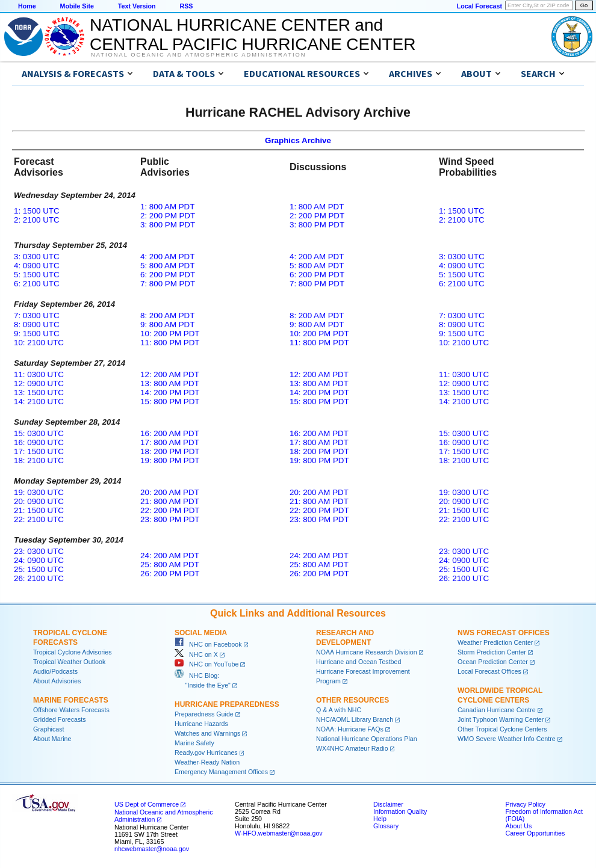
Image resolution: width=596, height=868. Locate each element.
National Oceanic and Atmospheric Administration (198, 55)
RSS (186, 6)
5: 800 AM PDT (167, 266)
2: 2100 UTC (37, 220)
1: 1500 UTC (37, 211)
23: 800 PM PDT (170, 519)
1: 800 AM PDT (167, 207)
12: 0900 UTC (39, 383)
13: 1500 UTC (39, 392)
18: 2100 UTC (39, 460)
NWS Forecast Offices (504, 633)
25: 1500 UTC (39, 569)
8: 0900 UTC (37, 325)
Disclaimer (388, 804)
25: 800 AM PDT (170, 565)
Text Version (137, 6)
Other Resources (352, 700)
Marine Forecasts (71, 700)
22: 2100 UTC (39, 519)
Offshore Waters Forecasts (71, 710)
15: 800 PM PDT (170, 402)
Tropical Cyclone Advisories (73, 652)
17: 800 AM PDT (170, 442)
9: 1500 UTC (37, 334)
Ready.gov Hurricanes (206, 753)
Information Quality (400, 811)
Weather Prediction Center (495, 642)
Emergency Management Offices (221, 772)
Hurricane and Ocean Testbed (359, 662)
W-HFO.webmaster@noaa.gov (279, 833)
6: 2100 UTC (37, 284)
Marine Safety (194, 743)
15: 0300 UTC (39, 433)
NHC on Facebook (208, 644)
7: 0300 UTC (37, 315)
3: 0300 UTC (37, 257)
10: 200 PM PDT (170, 334)
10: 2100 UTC (39, 343)
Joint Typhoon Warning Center (501, 719)
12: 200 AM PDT (170, 374)
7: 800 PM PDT (168, 284)
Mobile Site (77, 6)
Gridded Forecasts (60, 719)
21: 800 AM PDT (170, 501)
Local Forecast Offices (489, 671)
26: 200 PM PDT (170, 574)
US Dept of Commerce (147, 804)
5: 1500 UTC (37, 275)
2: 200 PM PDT (168, 216)
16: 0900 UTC (39, 442)
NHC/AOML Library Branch (355, 719)
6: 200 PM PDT (168, 275)
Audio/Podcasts (55, 671)
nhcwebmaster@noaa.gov (152, 849)
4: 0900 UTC (37, 266)
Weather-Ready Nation (207, 762)
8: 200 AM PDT (167, 315)
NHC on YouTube (206, 664)
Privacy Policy (525, 804)
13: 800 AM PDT (170, 383)
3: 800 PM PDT (168, 225)
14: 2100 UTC (39, 402)
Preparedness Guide (204, 714)
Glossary (386, 826)
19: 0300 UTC (39, 492)
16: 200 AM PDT (170, 433)
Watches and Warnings (207, 733)
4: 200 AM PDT (167, 257)
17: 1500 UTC (39, 451)
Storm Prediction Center (492, 652)
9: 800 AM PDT (167, 325)
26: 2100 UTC (39, 578)
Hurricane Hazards (201, 724)
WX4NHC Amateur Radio (352, 748)
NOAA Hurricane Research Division (367, 652)
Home (27, 6)
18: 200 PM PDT (170, 451)
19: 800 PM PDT (170, 460)
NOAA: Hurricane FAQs (350, 729)
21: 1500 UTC (39, 510)
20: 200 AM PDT (170, 492)
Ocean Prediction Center (493, 662)
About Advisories (57, 681)
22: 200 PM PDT (170, 510)
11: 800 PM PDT (170, 343)
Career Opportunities (535, 833)
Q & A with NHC (339, 710)
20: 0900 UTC (39, 501)
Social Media (201, 633)
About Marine (52, 739)
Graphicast (49, 729)
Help (380, 819)
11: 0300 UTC (39, 374)
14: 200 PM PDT (170, 392)
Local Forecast (480, 6)
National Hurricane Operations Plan (367, 739)
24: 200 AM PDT (170, 556)
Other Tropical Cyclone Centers (502, 729)
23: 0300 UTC (39, 551)
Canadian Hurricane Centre (497, 710)
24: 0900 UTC (39, 560)
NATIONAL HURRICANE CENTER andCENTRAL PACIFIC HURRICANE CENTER (253, 35)
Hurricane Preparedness (227, 704)
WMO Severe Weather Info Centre (507, 739)
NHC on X (196, 654)
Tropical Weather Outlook (69, 662)
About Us (518, 826)
